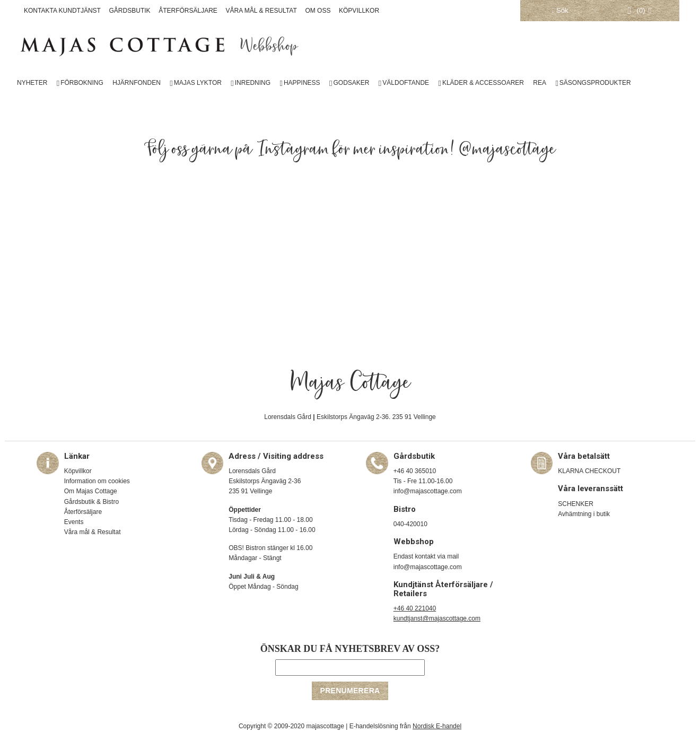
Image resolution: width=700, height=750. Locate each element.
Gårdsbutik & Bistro (91, 502)
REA (540, 83)
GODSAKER (351, 83)
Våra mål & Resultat (93, 532)
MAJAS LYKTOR (198, 83)
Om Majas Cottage (91, 491)
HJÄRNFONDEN (137, 83)
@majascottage (507, 150)
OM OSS (318, 11)
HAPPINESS (302, 83)
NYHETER (32, 83)
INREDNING (253, 83)
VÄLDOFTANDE (406, 83)
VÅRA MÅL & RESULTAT (261, 11)
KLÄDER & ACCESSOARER (483, 83)
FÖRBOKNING (82, 83)
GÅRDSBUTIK (130, 11)
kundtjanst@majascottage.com (437, 618)
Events (74, 522)
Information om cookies (97, 481)
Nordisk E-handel (437, 726)
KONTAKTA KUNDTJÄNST (62, 11)
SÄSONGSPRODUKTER (595, 83)
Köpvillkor (78, 471)
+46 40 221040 (415, 608)
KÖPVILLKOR (359, 11)
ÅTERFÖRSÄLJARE (188, 11)
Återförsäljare (83, 512)
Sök (560, 10)
